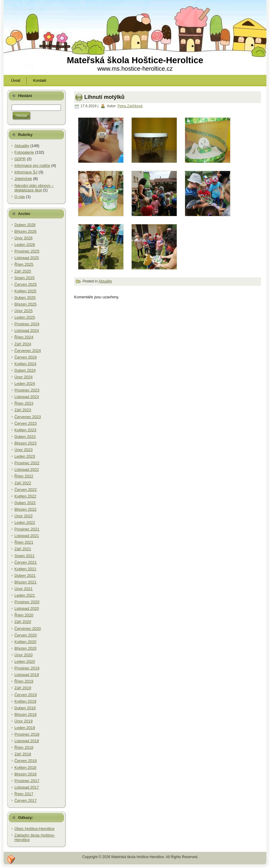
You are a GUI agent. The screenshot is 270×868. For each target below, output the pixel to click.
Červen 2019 (25, 695)
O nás (20, 197)
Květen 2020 (25, 642)
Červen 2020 (25, 635)
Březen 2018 (25, 774)
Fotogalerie (24, 152)
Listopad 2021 (27, 536)
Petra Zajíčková (130, 106)
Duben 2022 (25, 503)
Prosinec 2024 (27, 324)
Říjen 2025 (24, 264)
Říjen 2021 (24, 542)
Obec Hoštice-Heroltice (34, 829)
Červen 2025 (25, 284)
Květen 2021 (25, 569)
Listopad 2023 (27, 397)
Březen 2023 (25, 443)
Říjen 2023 (24, 403)
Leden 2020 (25, 661)
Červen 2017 (25, 800)
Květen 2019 (25, 701)
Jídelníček (23, 179)
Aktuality (22, 146)
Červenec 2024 (28, 351)
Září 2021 (23, 549)
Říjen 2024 (24, 337)
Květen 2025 (25, 291)
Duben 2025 (25, 298)
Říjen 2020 (24, 615)
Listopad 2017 (27, 787)
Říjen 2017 (24, 794)
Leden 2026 (25, 245)
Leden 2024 (25, 384)
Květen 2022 (25, 496)
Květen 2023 (25, 430)
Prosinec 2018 (27, 734)
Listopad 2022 (27, 469)
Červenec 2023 (28, 417)
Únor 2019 (24, 721)
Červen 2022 (25, 490)
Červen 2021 (25, 562)
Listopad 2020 (27, 608)
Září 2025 (23, 271)
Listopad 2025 (27, 258)
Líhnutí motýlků (104, 97)
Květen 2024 (25, 364)
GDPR (20, 159)
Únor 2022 (24, 516)
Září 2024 (23, 344)
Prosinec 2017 (27, 781)
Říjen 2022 (24, 476)
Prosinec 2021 (27, 529)
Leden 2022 (25, 523)
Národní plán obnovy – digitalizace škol (34, 188)
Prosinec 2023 (27, 390)
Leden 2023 (25, 456)
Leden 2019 (25, 728)
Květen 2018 (25, 768)
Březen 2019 (25, 714)
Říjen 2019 (24, 681)
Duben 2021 (25, 576)
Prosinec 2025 (27, 251)
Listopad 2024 (27, 331)
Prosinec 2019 (27, 668)
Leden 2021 (25, 595)
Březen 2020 (25, 648)
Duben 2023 (25, 437)
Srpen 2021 (24, 556)
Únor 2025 (24, 311)
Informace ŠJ (26, 172)
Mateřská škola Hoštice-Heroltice (135, 60)
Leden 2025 (25, 317)
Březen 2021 (25, 582)
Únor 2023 (24, 450)
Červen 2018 (25, 761)
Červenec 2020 (28, 629)
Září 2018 (23, 754)
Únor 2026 (24, 238)
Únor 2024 (24, 377)
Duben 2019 (25, 708)
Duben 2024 (25, 370)
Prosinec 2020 (27, 602)
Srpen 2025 (24, 278)
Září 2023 (23, 410)
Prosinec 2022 (27, 463)
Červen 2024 (25, 357)
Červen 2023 (25, 423)
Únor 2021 (24, 589)
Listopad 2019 (27, 675)
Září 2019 (23, 688)
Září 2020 (23, 622)
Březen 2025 (25, 304)
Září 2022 (23, 483)
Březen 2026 (25, 231)
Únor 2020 (24, 655)
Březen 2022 (25, 509)
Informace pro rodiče (32, 165)
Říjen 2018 (24, 747)
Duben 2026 (25, 225)
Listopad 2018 (27, 741)
